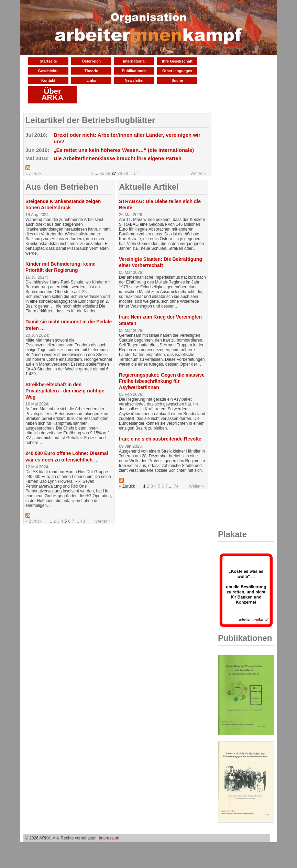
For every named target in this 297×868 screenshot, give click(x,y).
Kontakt (48, 80)
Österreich (91, 61)
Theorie (91, 71)
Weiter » (198, 174)
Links (91, 80)
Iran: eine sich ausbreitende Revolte (160, 439)
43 (83, 521)
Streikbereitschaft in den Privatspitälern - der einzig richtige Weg (65, 391)
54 (136, 174)
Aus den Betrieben (62, 187)
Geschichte (48, 71)
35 (102, 174)
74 (176, 486)
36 (108, 174)
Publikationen (134, 71)
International (134, 61)
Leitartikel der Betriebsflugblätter (90, 120)
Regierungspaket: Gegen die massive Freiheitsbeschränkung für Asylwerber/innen (162, 381)
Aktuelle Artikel (149, 187)
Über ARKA (53, 94)
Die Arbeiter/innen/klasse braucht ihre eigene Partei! (118, 158)
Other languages (177, 71)
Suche (177, 80)
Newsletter (134, 80)
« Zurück (34, 174)
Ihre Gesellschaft (177, 61)
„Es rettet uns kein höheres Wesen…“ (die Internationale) (124, 150)
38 (120, 174)
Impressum (109, 838)
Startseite (48, 61)
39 (126, 174)
